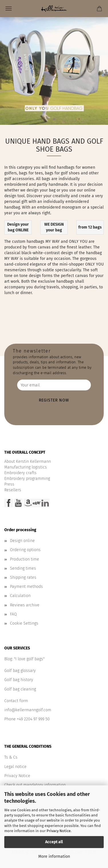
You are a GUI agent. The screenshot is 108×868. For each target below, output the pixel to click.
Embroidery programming (27, 479)
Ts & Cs (11, 757)
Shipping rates (23, 577)
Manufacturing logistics (26, 467)
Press (9, 484)
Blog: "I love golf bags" (24, 659)
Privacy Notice (59, 831)
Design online (22, 541)
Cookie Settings (24, 623)
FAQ (13, 614)
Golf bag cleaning (20, 689)
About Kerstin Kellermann (28, 461)
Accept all (54, 842)
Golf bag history (19, 680)
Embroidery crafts (20, 473)
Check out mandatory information (35, 785)
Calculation (20, 596)
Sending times (23, 568)
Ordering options (25, 550)
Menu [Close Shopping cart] (9, 9)
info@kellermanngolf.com (28, 710)
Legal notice (15, 767)
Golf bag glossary (20, 671)
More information (54, 856)
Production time (25, 559)
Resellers (13, 490)
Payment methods (26, 587)
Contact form (16, 701)
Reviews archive (25, 605)
